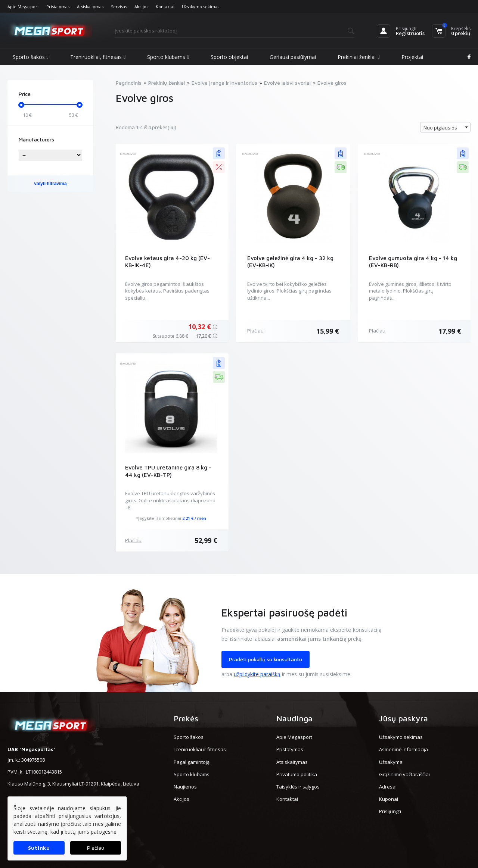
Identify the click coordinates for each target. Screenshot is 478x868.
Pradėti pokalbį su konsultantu (266, 659)
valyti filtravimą (50, 184)
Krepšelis (461, 29)
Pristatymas (58, 7)
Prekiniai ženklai (358, 57)
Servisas (119, 7)
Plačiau (255, 331)
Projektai (412, 57)
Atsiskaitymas (90, 7)
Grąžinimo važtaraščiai (404, 774)
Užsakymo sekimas (201, 7)
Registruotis (410, 33)
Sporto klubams (168, 57)
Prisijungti (406, 29)
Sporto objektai (229, 57)
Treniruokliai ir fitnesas (200, 749)
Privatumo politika (297, 774)
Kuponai (389, 799)
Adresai (388, 787)
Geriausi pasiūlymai (293, 57)
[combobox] (445, 127)
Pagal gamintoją (192, 762)
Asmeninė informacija (403, 749)
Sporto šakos (31, 57)
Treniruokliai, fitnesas (98, 57)
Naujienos (185, 787)
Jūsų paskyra (403, 718)
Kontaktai (165, 7)
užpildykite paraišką (257, 674)
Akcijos (141, 7)
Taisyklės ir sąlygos (298, 787)
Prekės (186, 718)
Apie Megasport (23, 7)
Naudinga (294, 718)
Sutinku (39, 848)
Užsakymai (391, 762)
